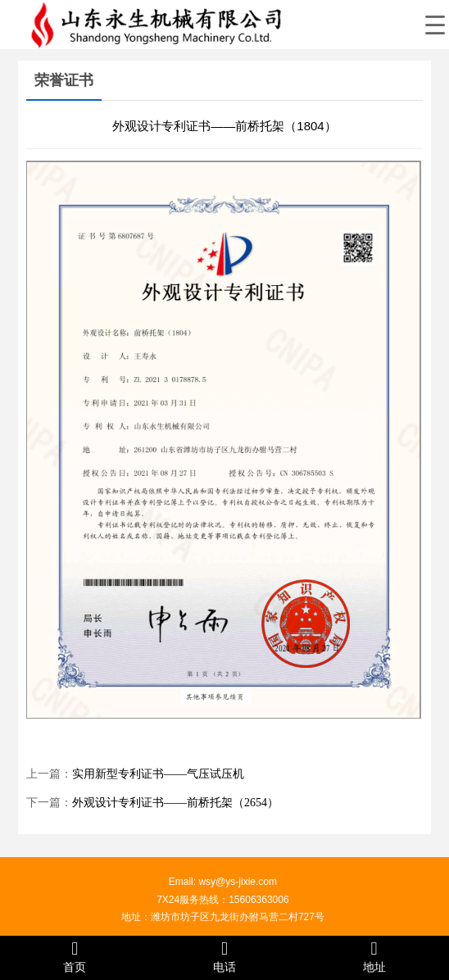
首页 (75, 957)
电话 (225, 957)
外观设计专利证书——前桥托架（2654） (175, 803)
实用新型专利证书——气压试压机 (158, 774)
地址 (374, 957)
